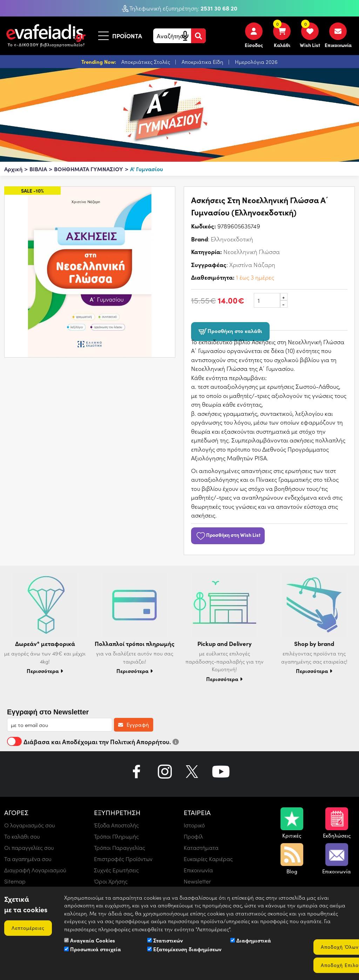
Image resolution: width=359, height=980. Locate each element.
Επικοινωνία (198, 870)
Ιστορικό (194, 825)
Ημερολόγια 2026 (256, 62)
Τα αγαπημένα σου (28, 859)
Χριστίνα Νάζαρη (252, 265)
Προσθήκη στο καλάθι (230, 331)
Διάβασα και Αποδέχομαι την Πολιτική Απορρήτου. (93, 741)
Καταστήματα (201, 848)
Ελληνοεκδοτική (232, 239)
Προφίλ (193, 836)
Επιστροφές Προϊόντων (123, 859)
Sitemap (15, 881)
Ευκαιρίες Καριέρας (208, 859)
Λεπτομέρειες (28, 928)
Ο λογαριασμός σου (30, 825)
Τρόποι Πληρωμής (116, 836)
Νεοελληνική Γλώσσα (252, 252)
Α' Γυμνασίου (147, 169)
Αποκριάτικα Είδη (203, 62)
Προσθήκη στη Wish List (228, 535)
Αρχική (13, 169)
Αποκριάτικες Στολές (146, 62)
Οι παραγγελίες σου (29, 848)
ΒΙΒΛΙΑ (38, 169)
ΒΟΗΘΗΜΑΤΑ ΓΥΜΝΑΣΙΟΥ (89, 169)
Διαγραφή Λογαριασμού (35, 870)
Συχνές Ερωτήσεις (116, 870)
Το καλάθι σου (22, 836)
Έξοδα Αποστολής (116, 825)
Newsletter (197, 881)
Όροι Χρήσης (111, 881)
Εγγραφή (134, 725)
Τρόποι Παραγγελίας (120, 848)
